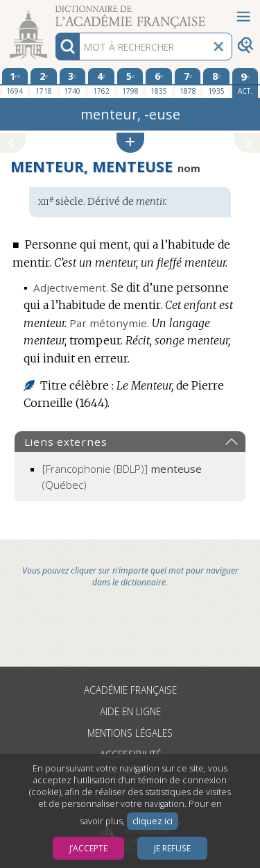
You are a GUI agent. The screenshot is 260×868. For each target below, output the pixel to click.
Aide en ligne (130, 711)
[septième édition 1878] (188, 83)
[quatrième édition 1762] (101, 83)
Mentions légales (130, 733)
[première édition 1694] (15, 83)
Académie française (130, 690)
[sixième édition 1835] (159, 83)
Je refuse (172, 848)
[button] (130, 143)
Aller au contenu (54, 12)
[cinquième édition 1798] (130, 83)
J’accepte (88, 848)
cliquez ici (153, 821)
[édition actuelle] (245, 83)
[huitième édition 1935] (216, 83)
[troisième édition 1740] (73, 83)
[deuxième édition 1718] (44, 83)
